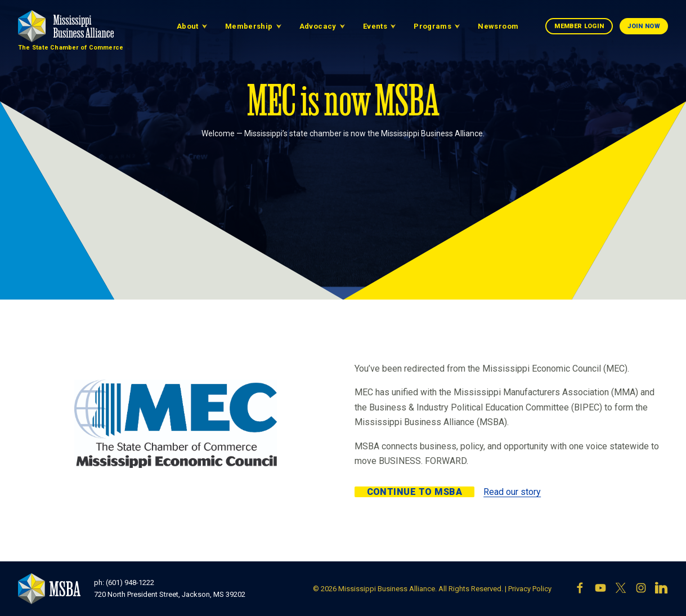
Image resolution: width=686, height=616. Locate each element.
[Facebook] (580, 589)
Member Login (579, 26)
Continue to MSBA (415, 492)
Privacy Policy (530, 589)
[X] (621, 589)
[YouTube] (600, 589)
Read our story (512, 492)
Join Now (644, 26)
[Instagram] (641, 589)
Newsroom (498, 26)
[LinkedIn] (661, 589)
